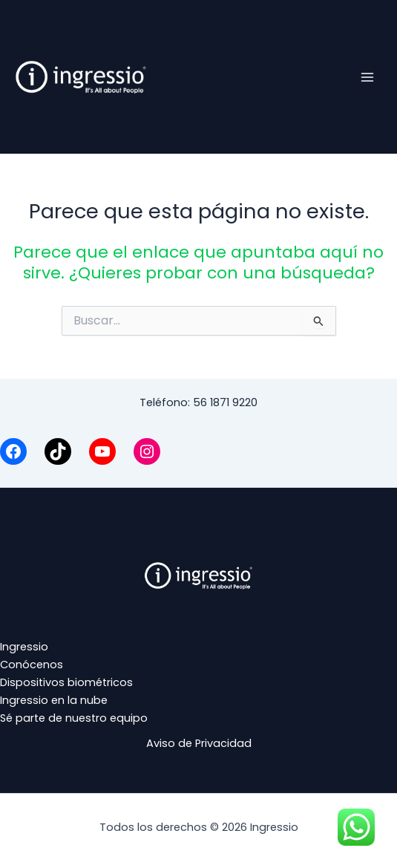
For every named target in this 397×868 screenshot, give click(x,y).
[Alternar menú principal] (367, 76)
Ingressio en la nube (54, 700)
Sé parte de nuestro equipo (74, 718)
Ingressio (24, 647)
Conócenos (32, 665)
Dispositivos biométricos (66, 682)
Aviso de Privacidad (199, 743)
